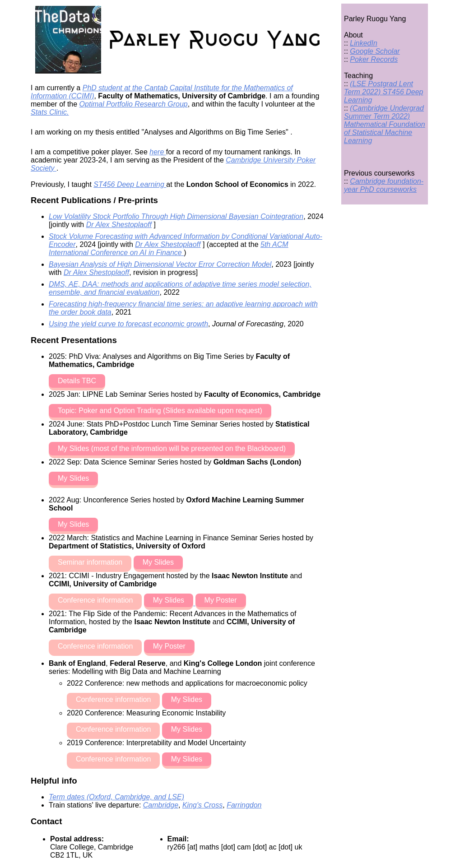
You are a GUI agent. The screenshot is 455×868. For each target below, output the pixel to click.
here (158, 152)
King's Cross (202, 805)
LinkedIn (364, 43)
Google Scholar (375, 51)
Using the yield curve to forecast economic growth (128, 324)
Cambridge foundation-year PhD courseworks (384, 185)
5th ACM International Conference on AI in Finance (169, 248)
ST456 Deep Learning (130, 184)
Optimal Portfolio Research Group (134, 104)
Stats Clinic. (50, 112)
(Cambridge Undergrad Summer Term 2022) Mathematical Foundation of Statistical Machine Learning (385, 124)
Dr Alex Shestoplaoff (119, 225)
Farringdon (244, 805)
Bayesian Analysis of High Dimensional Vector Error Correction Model (160, 264)
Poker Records (374, 59)
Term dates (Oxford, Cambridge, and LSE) (116, 797)
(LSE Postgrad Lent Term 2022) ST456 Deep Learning (384, 92)
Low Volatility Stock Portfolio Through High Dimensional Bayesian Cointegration (176, 216)
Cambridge (161, 805)
